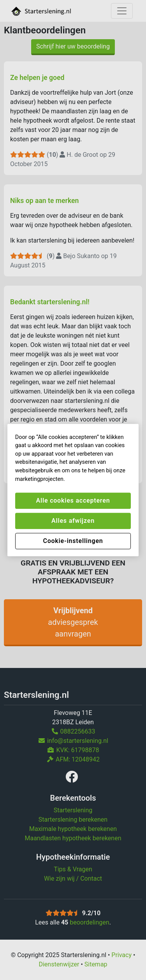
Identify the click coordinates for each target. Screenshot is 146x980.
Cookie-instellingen (73, 541)
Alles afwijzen (73, 521)
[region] (73, 490)
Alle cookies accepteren (73, 500)
